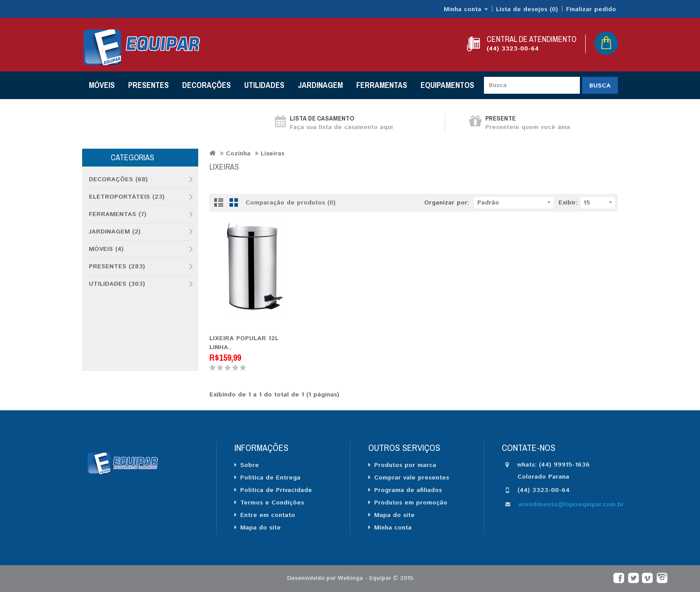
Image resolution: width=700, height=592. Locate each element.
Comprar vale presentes (412, 478)
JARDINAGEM (320, 85)
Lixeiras (273, 154)
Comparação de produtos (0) (291, 203)
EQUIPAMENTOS (447, 85)
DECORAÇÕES (206, 85)
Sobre (250, 465)
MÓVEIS (102, 85)
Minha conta (393, 528)
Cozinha (238, 154)
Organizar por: (447, 203)
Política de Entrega (270, 478)
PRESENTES (148, 85)
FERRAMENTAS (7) (118, 214)
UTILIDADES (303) (117, 284)
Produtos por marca (405, 465)
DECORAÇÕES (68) (118, 179)
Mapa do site (260, 528)
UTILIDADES (264, 85)
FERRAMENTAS (382, 85)
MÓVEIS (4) (106, 249)
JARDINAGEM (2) (115, 232)
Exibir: (568, 203)
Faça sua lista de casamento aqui (341, 127)
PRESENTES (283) (117, 267)
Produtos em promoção (411, 503)
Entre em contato (268, 515)
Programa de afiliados (408, 490)
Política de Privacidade (276, 490)
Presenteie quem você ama (528, 127)
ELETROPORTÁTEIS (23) (127, 197)
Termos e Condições (272, 503)
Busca (600, 86)
